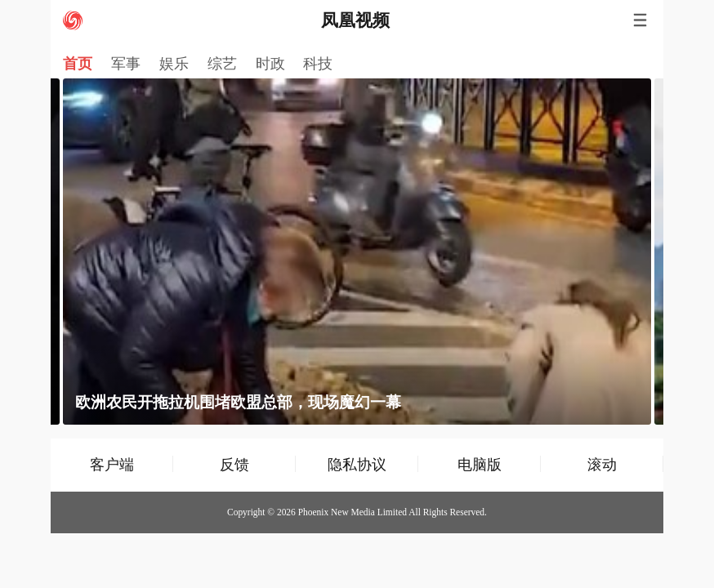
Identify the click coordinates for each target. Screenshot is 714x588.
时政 (270, 64)
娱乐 (174, 64)
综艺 (222, 64)
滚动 (602, 464)
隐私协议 (357, 464)
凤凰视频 (355, 20)
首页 (78, 64)
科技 (318, 64)
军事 (126, 64)
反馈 (234, 464)
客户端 (112, 464)
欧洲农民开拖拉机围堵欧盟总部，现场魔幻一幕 (238, 402)
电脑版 (480, 464)
